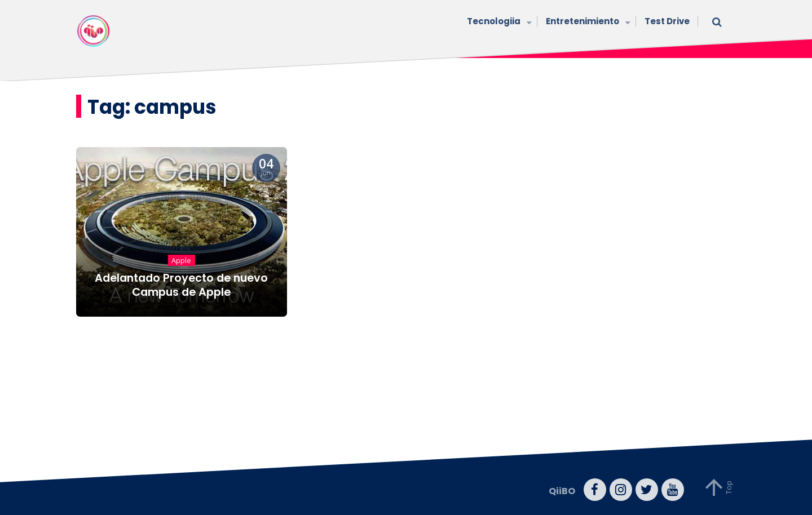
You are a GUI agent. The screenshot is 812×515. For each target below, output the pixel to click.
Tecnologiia (498, 22)
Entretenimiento (587, 22)
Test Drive (667, 21)
